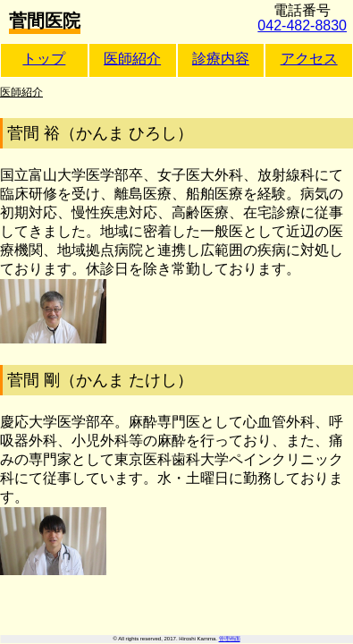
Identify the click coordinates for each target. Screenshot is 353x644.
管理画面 (230, 639)
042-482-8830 (302, 25)
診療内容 (221, 59)
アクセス (309, 59)
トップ (44, 59)
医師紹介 (132, 59)
